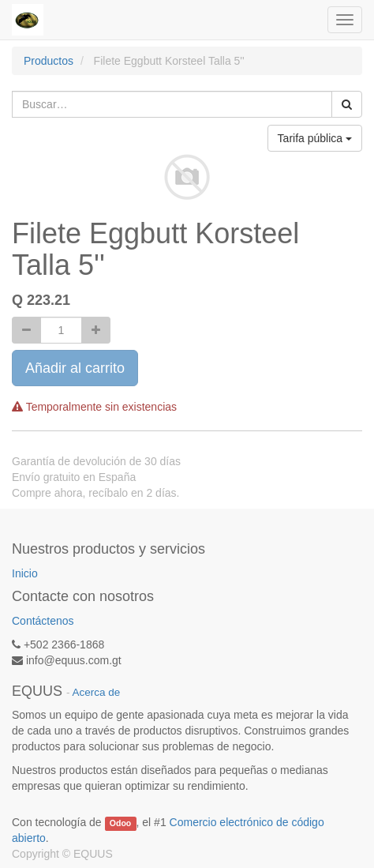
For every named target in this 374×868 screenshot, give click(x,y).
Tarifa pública (315, 138)
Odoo (120, 823)
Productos (49, 61)
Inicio (25, 573)
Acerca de (97, 692)
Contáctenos (43, 621)
